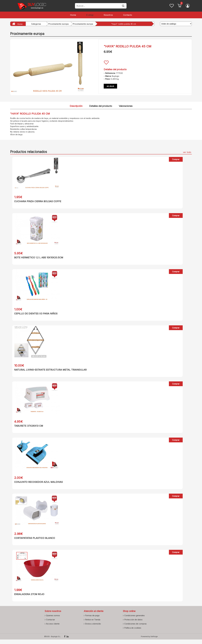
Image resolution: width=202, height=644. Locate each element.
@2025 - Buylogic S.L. (53, 641)
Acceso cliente (53, 628)
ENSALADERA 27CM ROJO (27, 598)
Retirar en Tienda (93, 624)
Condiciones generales (134, 620)
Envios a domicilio (93, 628)
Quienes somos (53, 620)
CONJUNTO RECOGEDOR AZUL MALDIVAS (36, 485)
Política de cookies (133, 632)
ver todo (187, 152)
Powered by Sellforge (149, 641)
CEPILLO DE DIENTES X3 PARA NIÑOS (34, 315)
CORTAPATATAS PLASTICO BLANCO (33, 541)
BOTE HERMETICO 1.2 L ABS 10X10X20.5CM (37, 258)
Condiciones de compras (135, 628)
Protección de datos (133, 624)
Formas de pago (92, 620)
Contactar (50, 624)
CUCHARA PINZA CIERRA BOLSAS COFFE (36, 201)
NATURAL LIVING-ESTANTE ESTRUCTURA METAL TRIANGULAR (48, 371)
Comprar (176, 159)
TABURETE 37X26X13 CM (27, 428)
